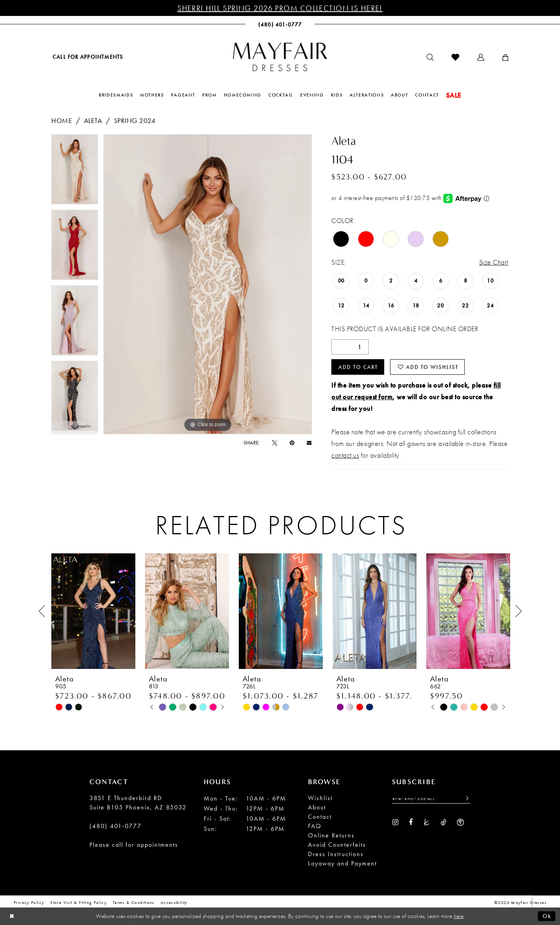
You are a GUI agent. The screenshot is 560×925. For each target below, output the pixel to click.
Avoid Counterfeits (337, 845)
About (317, 807)
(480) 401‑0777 (115, 826)
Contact (320, 817)
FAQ (315, 826)
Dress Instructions (336, 854)
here (459, 916)
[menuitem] (87, 57)
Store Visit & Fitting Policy (78, 902)
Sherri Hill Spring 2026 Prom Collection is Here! (280, 8)
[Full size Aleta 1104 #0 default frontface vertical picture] (208, 284)
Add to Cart (358, 367)
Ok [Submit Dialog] (547, 916)
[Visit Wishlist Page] (455, 57)
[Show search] (430, 57)
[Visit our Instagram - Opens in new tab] (395, 822)
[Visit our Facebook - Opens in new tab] (411, 822)
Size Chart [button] (494, 262)
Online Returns (331, 835)
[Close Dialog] (12, 916)
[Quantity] (350, 347)
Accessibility (174, 902)
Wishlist (320, 798)
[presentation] (93, 612)
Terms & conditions (134, 902)
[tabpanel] (75, 172)
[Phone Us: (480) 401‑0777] (280, 24)
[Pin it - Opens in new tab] (292, 442)
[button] (481, 57)
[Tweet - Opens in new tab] (275, 442)
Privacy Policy (29, 902)
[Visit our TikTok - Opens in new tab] (444, 822)
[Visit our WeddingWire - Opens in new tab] (460, 822)
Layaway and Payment (342, 863)
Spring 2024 (135, 120)
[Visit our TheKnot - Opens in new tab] (427, 822)
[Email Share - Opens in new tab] (309, 443)
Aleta (93, 120)
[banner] (280, 57)
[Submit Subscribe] (465, 799)
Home (62, 120)
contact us (345, 455)
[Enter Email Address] (431, 799)
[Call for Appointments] (87, 57)
